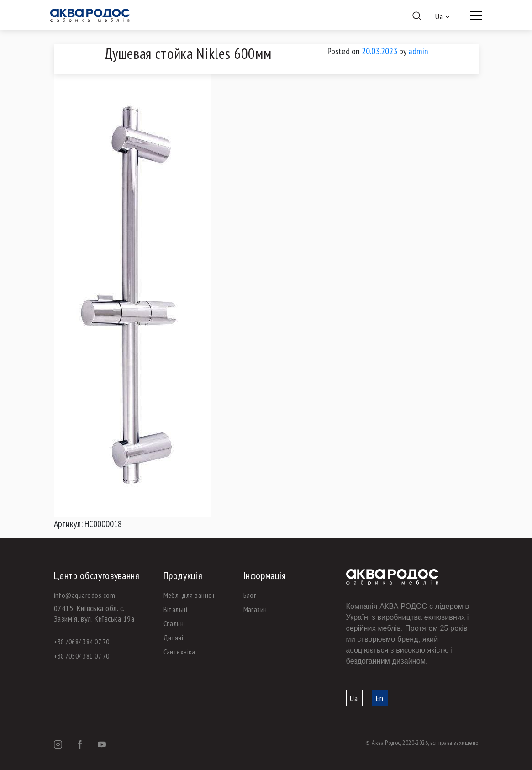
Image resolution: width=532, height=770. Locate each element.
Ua (354, 698)
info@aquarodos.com (85, 595)
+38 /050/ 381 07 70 (82, 656)
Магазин (255, 609)
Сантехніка (179, 652)
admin (418, 51)
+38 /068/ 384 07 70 (82, 642)
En (380, 698)
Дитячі (174, 638)
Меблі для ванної (189, 595)
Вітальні (176, 609)
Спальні (174, 623)
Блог (250, 595)
